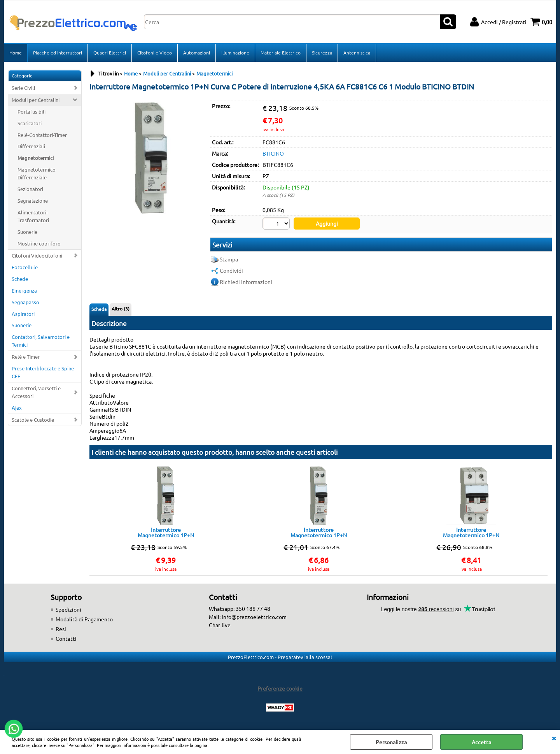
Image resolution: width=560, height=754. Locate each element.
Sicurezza (322, 53)
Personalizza (391, 742)
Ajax (17, 408)
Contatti (66, 638)
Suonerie (27, 232)
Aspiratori (23, 314)
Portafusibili (31, 111)
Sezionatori (30, 189)
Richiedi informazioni (246, 282)
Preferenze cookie (280, 688)
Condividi (231, 270)
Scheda (99, 309)
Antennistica (357, 53)
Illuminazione (235, 53)
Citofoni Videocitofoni (37, 255)
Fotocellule (25, 267)
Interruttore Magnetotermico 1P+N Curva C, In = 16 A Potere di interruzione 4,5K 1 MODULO (166, 532)
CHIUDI (554, 738)
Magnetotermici (36, 158)
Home (16, 53)
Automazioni (197, 53)
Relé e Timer (26, 357)
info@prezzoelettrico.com (254, 617)
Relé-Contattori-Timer (42, 135)
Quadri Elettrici (110, 53)
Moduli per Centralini (36, 100)
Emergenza (24, 290)
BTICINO (273, 153)
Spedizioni (68, 609)
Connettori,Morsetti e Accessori (36, 392)
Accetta (481, 742)
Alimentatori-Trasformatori (33, 216)
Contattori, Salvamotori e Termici (41, 341)
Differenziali (31, 146)
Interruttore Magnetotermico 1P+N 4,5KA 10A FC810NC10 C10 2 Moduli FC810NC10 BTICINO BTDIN (471, 532)
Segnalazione (33, 201)
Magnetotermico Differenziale (37, 173)
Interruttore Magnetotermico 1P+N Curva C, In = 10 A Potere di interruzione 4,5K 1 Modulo (318, 532)
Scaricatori (30, 123)
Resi (61, 629)
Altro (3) (121, 309)
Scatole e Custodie (33, 420)
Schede (20, 279)
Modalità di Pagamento (84, 619)
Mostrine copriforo (39, 243)
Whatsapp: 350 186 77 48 (240, 608)
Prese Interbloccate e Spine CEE (43, 372)
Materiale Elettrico (281, 53)
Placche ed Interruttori (58, 53)
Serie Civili (23, 88)
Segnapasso (25, 302)
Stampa (229, 259)
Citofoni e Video (155, 53)
